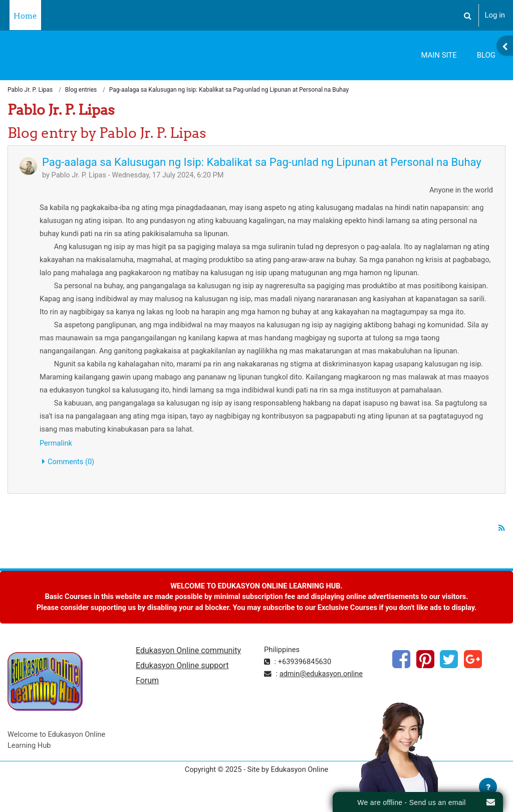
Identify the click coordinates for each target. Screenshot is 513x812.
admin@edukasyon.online (322, 690)
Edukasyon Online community (188, 667)
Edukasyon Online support (182, 682)
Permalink (56, 458)
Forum (147, 698)
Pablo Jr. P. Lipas (30, 90)
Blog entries (81, 90)
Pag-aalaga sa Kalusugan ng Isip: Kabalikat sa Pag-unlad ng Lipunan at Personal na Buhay (262, 162)
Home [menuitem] (25, 16)
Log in (495, 15)
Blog (486, 55)
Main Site (439, 55)
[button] (468, 15)
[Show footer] (488, 787)
